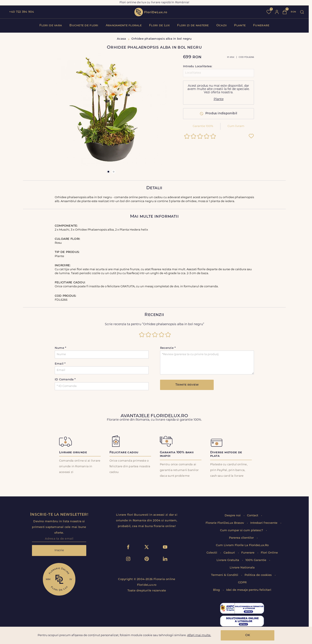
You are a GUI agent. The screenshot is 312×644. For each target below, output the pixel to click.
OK (248, 635)
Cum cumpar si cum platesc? (242, 530)
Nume (60, 348)
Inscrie (59, 550)
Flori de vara (51, 26)
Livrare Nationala (242, 568)
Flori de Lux (159, 26)
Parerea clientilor (242, 538)
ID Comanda (65, 380)
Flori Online (269, 553)
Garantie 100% (203, 126)
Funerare (261, 26)
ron (293, 12)
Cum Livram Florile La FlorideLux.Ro (242, 545)
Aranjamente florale (124, 26)
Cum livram (236, 126)
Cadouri (230, 553)
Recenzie (168, 348)
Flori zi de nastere (193, 26)
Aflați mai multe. (199, 635)
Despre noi (233, 516)
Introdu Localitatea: (198, 66)
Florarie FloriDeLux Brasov (225, 523)
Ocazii (222, 26)
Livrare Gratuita (228, 560)
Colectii (212, 553)
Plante (240, 26)
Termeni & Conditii (225, 575)
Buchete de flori (84, 26)
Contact (253, 516)
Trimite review (187, 385)
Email (60, 364)
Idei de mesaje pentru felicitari (249, 590)
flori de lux (151, 12)
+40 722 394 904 (22, 12)
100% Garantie (256, 560)
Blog (217, 590)
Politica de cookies (259, 575)
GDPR (242, 583)
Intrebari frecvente (264, 523)
